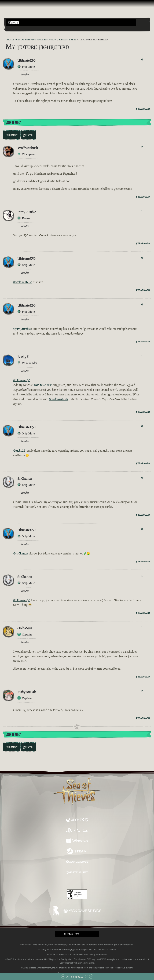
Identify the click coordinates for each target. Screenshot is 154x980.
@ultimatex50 (22, 380)
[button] (71, 22)
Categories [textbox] (14, 23)
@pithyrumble (22, 329)
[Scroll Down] (87, 977)
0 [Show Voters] (142, 60)
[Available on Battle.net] (77, 873)
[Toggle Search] (11, 28)
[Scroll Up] (68, 977)
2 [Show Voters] (142, 147)
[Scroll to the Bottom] (91, 977)
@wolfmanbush (23, 282)
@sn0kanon (21, 553)
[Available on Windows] (77, 841)
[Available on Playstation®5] (77, 831)
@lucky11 (19, 451)
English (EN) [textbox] (72, 934)
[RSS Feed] (5, 40)
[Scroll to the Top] (63, 977)
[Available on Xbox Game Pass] (77, 862)
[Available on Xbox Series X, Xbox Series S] (77, 820)
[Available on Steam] (77, 852)
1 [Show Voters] (142, 211)
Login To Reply (13, 123)
